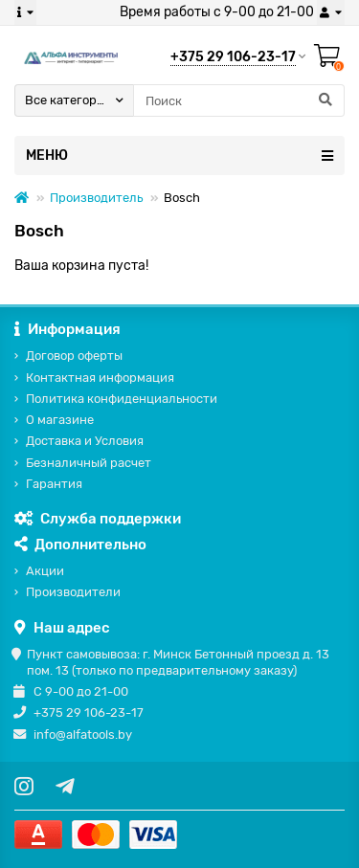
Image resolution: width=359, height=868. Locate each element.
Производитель (96, 198)
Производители (73, 592)
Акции (45, 571)
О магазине (60, 420)
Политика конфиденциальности (122, 399)
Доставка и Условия (85, 441)
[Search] (239, 100)
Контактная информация (100, 378)
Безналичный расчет (89, 463)
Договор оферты (74, 356)
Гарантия (54, 484)
